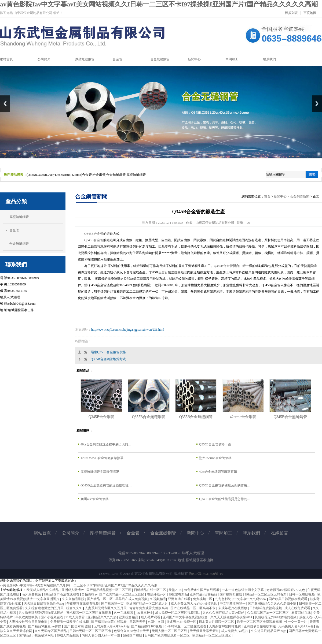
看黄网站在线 (301, 613)
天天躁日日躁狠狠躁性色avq (44, 604)
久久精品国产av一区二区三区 (268, 613)
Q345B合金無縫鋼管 (290, 417)
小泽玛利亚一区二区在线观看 (186, 626)
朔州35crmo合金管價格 (215, 458)
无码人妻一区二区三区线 (170, 631)
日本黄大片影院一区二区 (217, 622)
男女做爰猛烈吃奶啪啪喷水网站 (41, 613)
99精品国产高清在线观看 (62, 594)
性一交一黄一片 (296, 622)
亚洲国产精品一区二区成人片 (147, 604)
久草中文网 (156, 622)
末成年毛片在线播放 (233, 608)
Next (317, 104)
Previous (5, 104)
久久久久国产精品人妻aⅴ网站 (224, 613)
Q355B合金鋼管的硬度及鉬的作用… (225, 485)
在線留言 (280, 533)
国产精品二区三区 (100, 599)
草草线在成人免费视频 (132, 599)
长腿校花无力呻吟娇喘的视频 (276, 617)
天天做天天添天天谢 (205, 631)
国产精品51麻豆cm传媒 (45, 626)
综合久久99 (75, 608)
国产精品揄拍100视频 (147, 626)
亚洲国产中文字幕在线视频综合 (186, 617)
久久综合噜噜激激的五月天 (45, 608)
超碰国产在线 (133, 635)
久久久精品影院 (74, 599)
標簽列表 (291, 13)
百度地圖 (310, 13)
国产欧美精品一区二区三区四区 (122, 594)
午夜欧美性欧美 (27, 617)
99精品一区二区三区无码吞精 (266, 594)
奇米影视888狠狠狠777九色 (286, 590)
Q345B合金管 (94, 234)
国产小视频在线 (52, 617)
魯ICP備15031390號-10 (206, 574)
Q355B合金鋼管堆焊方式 (108, 359)
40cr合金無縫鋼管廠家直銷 (218, 472)
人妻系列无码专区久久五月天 (106, 608)
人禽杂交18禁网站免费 (225, 626)
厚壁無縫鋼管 (19, 217)
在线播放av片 (157, 594)
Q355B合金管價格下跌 (215, 444)
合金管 (14, 230)
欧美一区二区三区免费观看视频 (260, 622)
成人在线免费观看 (298, 608)
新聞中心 (280, 196)
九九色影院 (223, 599)
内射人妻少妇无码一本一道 (101, 635)
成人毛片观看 (151, 617)
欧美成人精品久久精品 (43, 590)
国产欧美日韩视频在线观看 (288, 599)
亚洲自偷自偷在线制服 (260, 626)
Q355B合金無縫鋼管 (149, 417)
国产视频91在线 (231, 594)
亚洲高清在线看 (180, 599)
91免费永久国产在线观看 (202, 590)
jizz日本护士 (144, 613)
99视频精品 (158, 599)
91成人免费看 (76, 617)
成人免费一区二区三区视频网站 (178, 613)
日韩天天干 (138, 622)
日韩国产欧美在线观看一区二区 (168, 635)
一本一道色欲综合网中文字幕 (243, 590)
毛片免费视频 (32, 594)
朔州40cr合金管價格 (95, 499)
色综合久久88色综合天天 (132, 631)
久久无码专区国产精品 (51, 631)
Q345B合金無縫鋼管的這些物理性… (106, 485)
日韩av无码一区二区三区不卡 (91, 631)
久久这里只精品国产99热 (269, 631)
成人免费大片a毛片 (235, 631)
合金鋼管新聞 (300, 196)
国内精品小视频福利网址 (37, 635)
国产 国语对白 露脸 (78, 626)
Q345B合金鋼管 (102, 417)
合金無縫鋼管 (19, 244)
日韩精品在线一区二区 (150, 590)
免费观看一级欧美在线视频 (70, 622)
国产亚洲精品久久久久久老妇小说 (272, 604)
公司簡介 (71, 533)
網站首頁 (42, 533)
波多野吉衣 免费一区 (182, 622)
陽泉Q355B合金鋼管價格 (108, 352)
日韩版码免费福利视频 (266, 608)
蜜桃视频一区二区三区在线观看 (89, 613)
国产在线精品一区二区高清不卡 (193, 608)
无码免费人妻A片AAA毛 (112, 626)
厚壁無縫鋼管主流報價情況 (100, 472)
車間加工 (224, 533)
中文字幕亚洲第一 (233, 604)
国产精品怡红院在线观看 (109, 622)
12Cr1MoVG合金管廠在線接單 (102, 458)
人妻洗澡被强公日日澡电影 (29, 622)
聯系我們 (251, 533)
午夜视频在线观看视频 (83, 604)
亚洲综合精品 (129, 617)
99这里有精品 (178, 594)
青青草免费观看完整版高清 (149, 608)
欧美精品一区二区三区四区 (212, 635)
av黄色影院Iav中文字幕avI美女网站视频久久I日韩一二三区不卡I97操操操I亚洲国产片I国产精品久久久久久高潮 (159, 4)
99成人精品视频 (68, 635)
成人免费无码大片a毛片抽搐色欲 (194, 604)
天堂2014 (175, 590)
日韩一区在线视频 (302, 594)
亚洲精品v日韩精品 (204, 594)
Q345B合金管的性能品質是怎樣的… (225, 499)
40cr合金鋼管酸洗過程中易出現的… (106, 444)
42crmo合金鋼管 (243, 417)
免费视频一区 (203, 599)
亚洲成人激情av (73, 590)
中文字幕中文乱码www (250, 599)
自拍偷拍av (89, 594)
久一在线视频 (124, 613)
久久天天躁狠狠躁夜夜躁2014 (232, 617)
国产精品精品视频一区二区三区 (109, 590)
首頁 (267, 196)
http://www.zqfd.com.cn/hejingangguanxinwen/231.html (128, 330)
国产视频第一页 (113, 604)
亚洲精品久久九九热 (102, 617)
